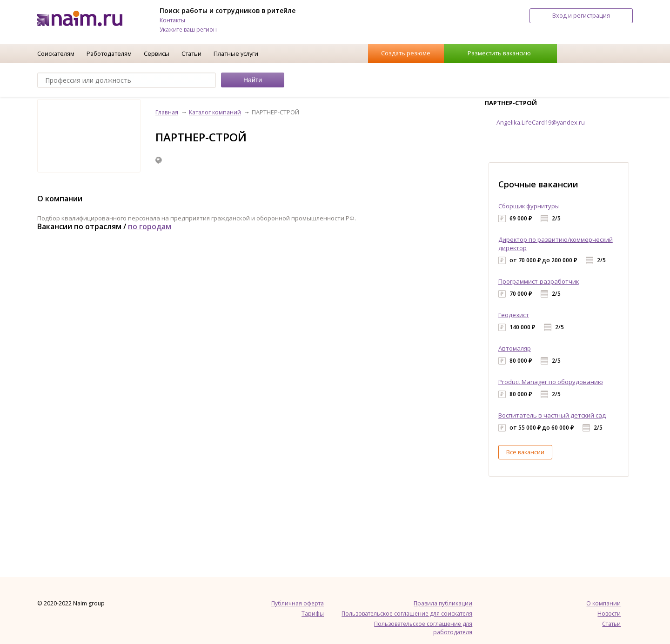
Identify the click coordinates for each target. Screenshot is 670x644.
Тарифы (313, 614)
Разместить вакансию (499, 53)
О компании (603, 603)
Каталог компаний (215, 112)
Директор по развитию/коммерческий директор (556, 244)
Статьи (191, 53)
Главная (167, 112)
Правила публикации (443, 603)
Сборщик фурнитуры (529, 206)
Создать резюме (406, 53)
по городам (150, 226)
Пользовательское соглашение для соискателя (407, 614)
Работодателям (109, 53)
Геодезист (514, 315)
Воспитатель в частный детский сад (552, 415)
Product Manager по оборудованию (551, 382)
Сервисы (157, 53)
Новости (609, 614)
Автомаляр (515, 348)
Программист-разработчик (539, 281)
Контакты (172, 20)
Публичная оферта (298, 603)
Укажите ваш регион (188, 30)
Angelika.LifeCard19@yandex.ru (541, 122)
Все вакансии (525, 452)
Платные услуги (236, 53)
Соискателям (56, 53)
